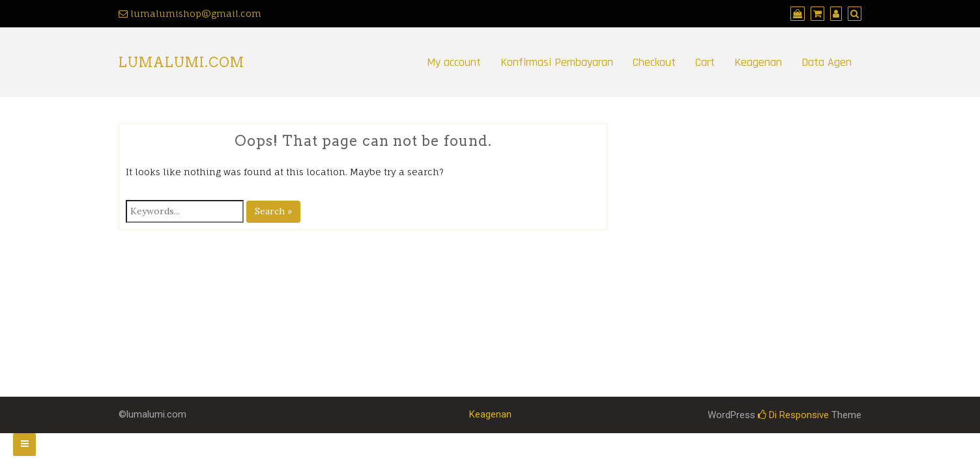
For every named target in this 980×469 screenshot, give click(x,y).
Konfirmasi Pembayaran (557, 62)
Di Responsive (793, 415)
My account (454, 62)
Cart (705, 62)
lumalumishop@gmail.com (196, 13)
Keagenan (758, 62)
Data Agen (827, 62)
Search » (273, 211)
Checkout (654, 62)
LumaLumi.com (181, 63)
